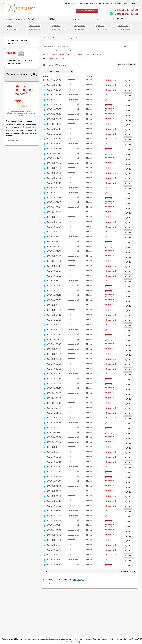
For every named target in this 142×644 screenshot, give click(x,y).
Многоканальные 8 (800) (88, 3)
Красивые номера (15, 19)
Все (45, 58)
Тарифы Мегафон (80, 26)
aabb (68, 54)
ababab (88, 54)
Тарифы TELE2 (123, 26)
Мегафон (77, 19)
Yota (97, 19)
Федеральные (12, 29)
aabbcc (80, 54)
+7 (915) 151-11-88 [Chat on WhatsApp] (126, 14)
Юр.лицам (110, 3)
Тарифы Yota (100, 26)
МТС (52, 19)
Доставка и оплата (122, 3)
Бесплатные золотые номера (63, 38)
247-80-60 (126, 10)
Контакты (134, 3)
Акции (101, 3)
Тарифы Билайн (35, 26)
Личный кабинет (87, 11)
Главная (47, 38)
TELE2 (120, 19)
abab (74, 54)
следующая (79, 579)
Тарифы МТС (56, 26)
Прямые (10, 26)
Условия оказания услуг (74, 641)
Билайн (31, 19)
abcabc (95, 54)
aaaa (62, 54)
